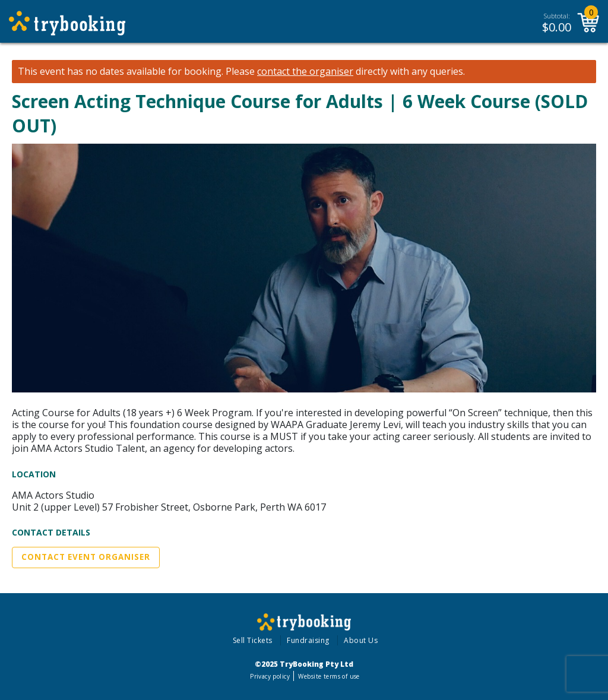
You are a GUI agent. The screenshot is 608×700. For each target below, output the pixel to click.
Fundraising (308, 640)
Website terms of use (329, 676)
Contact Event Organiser (86, 557)
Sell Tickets (253, 640)
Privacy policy (270, 676)
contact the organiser (305, 72)
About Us (361, 640)
